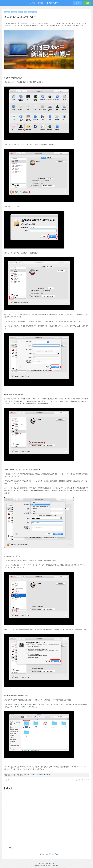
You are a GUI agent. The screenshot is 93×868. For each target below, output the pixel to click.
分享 (78, 780)
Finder (20, 12)
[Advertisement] (46, 819)
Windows (7, 12)
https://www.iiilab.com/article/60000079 (37, 775)
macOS (14, 12)
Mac (25, 12)
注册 (87, 3)
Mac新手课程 (33, 12)
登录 (78, 3)
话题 (41, 3)
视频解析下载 (52, 3)
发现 (32, 3)
